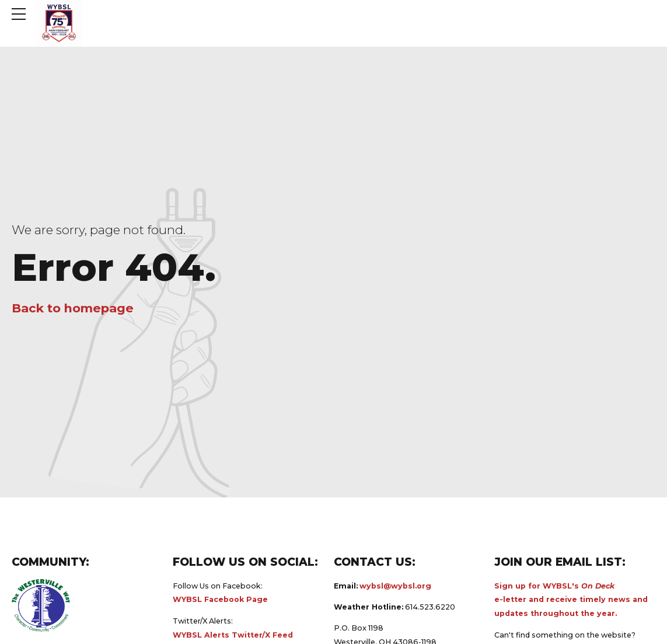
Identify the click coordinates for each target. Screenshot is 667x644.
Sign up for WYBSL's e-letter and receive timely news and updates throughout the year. (571, 600)
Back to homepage (73, 308)
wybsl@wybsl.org (395, 586)
